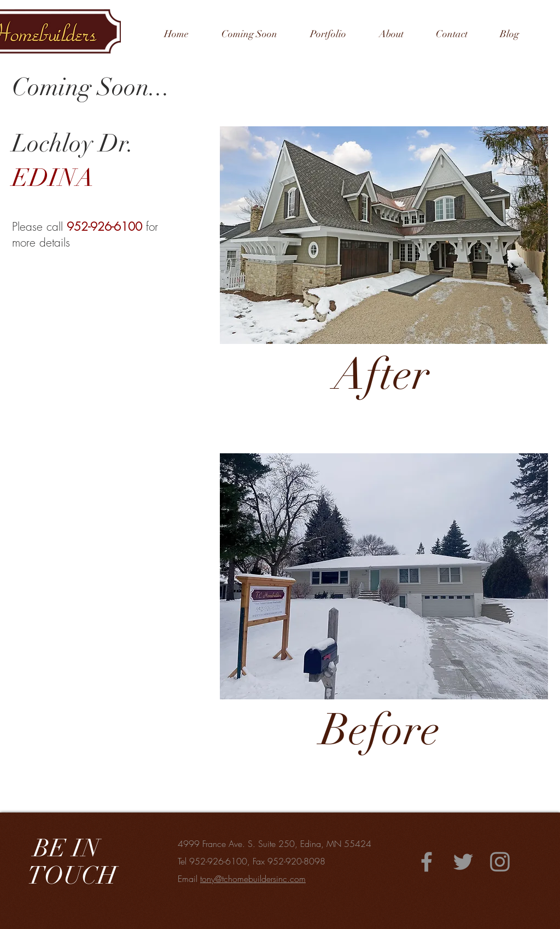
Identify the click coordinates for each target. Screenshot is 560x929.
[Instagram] (500, 862)
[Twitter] (463, 862)
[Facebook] (427, 862)
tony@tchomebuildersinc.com (253, 879)
